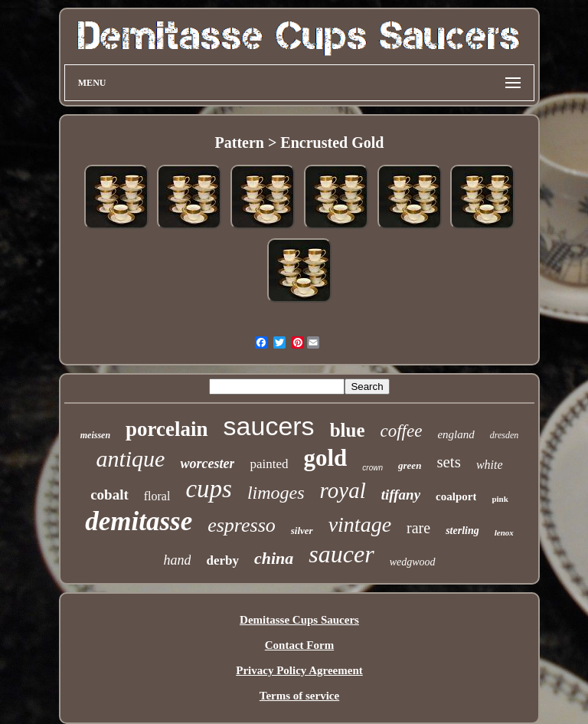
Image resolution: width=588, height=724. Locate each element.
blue (348, 430)
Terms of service (299, 696)
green (410, 465)
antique (130, 459)
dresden (505, 435)
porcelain (167, 429)
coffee (401, 431)
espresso (242, 525)
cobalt (109, 495)
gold (325, 458)
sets (449, 462)
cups (209, 489)
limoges (276, 493)
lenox (504, 532)
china (274, 558)
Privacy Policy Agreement (299, 670)
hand (177, 560)
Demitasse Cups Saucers (299, 620)
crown (372, 468)
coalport (456, 496)
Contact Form (299, 645)
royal (343, 490)
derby (222, 560)
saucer (341, 554)
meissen (95, 435)
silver (302, 531)
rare (418, 528)
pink (500, 499)
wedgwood (413, 562)
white (490, 465)
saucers (269, 426)
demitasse (139, 521)
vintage (360, 524)
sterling (462, 531)
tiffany (401, 495)
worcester (207, 464)
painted (269, 464)
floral (157, 496)
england (456, 434)
